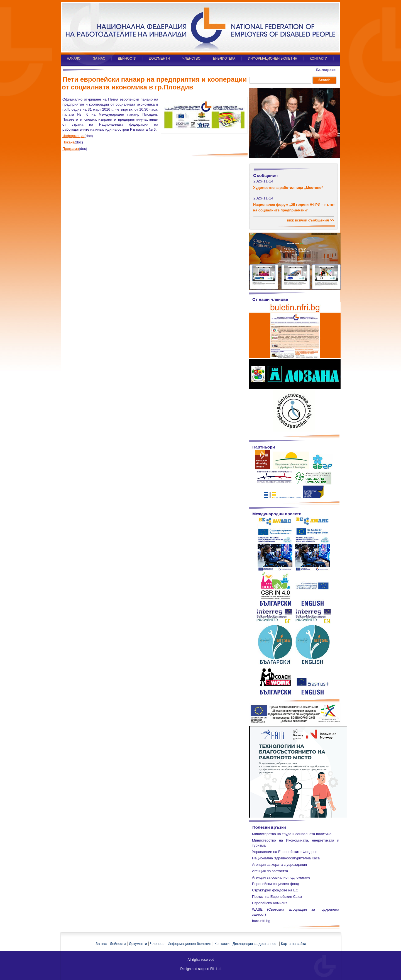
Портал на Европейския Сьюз (277, 897)
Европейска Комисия (270, 903)
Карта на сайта (294, 944)
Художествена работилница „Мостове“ (288, 188)
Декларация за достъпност (255, 944)
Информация (74, 136)
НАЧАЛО (74, 58)
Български (326, 70)
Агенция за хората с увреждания (279, 865)
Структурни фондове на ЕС (275, 890)
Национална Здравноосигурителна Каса (286, 858)
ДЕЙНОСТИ (127, 58)
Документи (138, 944)
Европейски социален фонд (276, 884)
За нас (101, 944)
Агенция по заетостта (270, 871)
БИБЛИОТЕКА (224, 58)
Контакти (222, 944)
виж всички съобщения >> (310, 220)
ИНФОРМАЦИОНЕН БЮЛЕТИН (272, 58)
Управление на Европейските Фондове (285, 852)
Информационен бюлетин (190, 944)
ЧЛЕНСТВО (191, 58)
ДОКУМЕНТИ (159, 58)
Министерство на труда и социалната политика (292, 834)
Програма (71, 149)
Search (324, 80)
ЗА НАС (99, 58)
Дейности (118, 944)
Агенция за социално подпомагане (281, 877)
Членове (157, 944)
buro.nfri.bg (261, 921)
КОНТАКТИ (318, 58)
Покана (69, 142)
